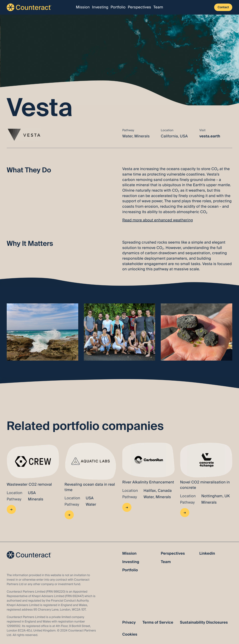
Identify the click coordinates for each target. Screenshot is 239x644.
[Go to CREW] (33, 481)
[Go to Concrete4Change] (206, 481)
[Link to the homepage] (29, 7)
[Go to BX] (91, 481)
